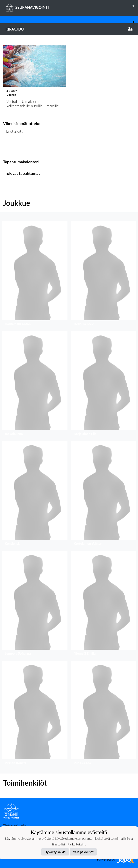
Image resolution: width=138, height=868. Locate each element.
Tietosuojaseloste (17, 826)
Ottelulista (13, 147)
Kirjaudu (69, 29)
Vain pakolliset (83, 852)
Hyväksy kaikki (55, 852)
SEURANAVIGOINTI (72, 6)
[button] (35, 275)
